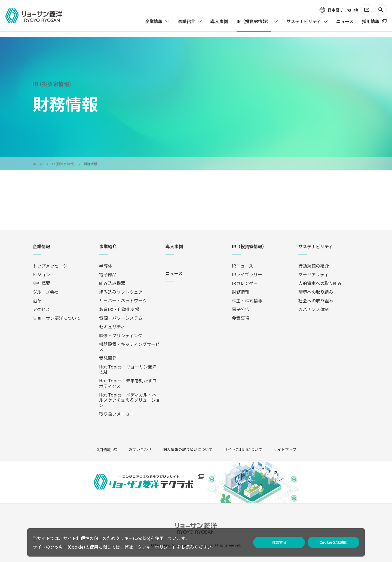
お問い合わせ (140, 449)
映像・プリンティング (121, 335)
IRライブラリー (247, 274)
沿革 (37, 300)
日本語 (333, 10)
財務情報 (241, 292)
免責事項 (241, 318)
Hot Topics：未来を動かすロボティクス (128, 383)
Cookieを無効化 (333, 542)
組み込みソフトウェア (121, 292)
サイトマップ (285, 449)
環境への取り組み (316, 292)
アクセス (41, 309)
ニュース (174, 274)
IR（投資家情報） (249, 247)
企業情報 (41, 247)
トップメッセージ (50, 266)
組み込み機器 (112, 283)
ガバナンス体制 (314, 309)
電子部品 (108, 274)
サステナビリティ (316, 247)
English (351, 10)
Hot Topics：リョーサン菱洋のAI (128, 369)
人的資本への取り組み (320, 283)
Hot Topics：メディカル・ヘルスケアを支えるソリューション (130, 400)
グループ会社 (46, 292)
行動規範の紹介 (314, 266)
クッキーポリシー (155, 547)
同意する (279, 542)
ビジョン (41, 274)
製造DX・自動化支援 (119, 309)
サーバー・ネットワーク (123, 300)
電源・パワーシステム (121, 318)
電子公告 (241, 309)
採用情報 (103, 450)
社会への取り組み (316, 300)
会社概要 (41, 283)
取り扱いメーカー (117, 414)
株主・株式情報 (247, 300)
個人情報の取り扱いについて (188, 449)
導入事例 (174, 247)
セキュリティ (112, 327)
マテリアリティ (313, 274)
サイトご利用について (243, 449)
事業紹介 (108, 247)
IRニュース (243, 266)
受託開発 (108, 358)
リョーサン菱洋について (57, 318)
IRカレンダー (245, 283)
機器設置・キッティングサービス (129, 347)
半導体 (106, 266)
